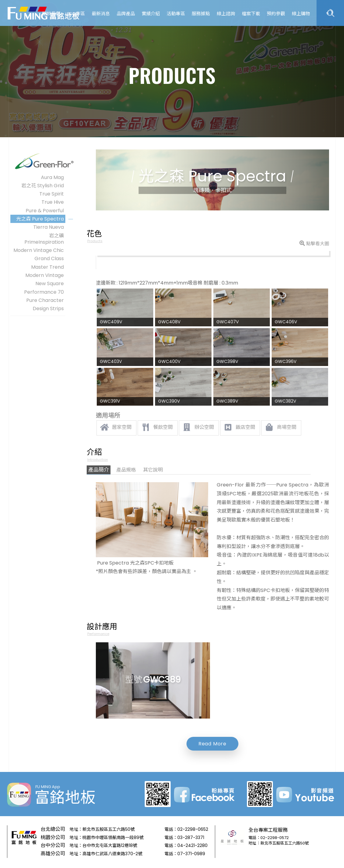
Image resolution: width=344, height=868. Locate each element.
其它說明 (153, 470)
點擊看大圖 (314, 244)
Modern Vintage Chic (39, 250)
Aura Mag (52, 177)
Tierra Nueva (49, 227)
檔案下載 (251, 14)
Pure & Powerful (45, 211)
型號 (153, 680)
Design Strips (48, 308)
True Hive (53, 202)
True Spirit (52, 194)
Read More (212, 744)
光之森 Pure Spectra (40, 219)
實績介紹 (151, 14)
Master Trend (47, 267)
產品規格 (126, 470)
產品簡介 (99, 470)
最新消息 (101, 14)
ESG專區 (76, 14)
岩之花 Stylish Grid (43, 186)
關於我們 (51, 14)
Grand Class (49, 258)
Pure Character (45, 300)
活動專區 (176, 14)
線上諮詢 (226, 14)
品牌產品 (126, 14)
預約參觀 (276, 14)
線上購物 (301, 14)
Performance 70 (44, 292)
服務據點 (201, 14)
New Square (50, 283)
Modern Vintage (45, 275)
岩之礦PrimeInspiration (44, 239)
